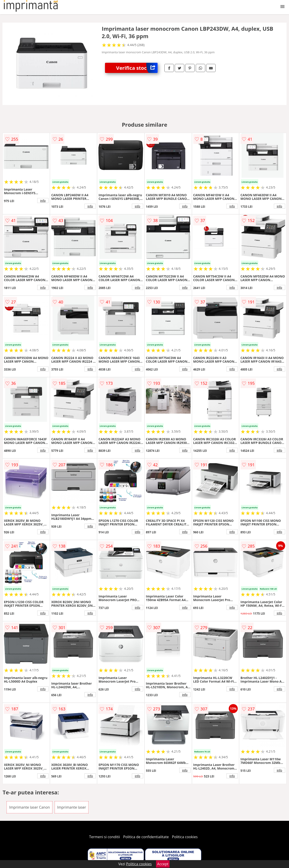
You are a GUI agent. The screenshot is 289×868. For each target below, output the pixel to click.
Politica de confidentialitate (146, 837)
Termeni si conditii (105, 837)
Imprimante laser (72, 807)
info (43, 201)
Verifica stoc (137, 68)
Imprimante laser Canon (29, 807)
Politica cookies (185, 837)
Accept (163, 864)
